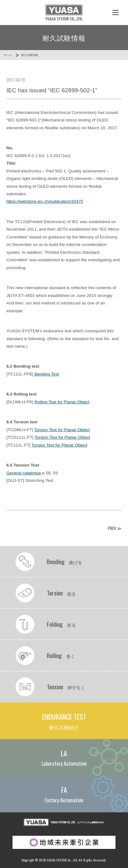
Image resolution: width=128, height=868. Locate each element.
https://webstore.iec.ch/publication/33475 (45, 201)
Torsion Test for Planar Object (62, 430)
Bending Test (47, 374)
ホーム (8, 55)
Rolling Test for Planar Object (62, 402)
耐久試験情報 (30, 55)
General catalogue (24, 473)
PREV (112, 528)
